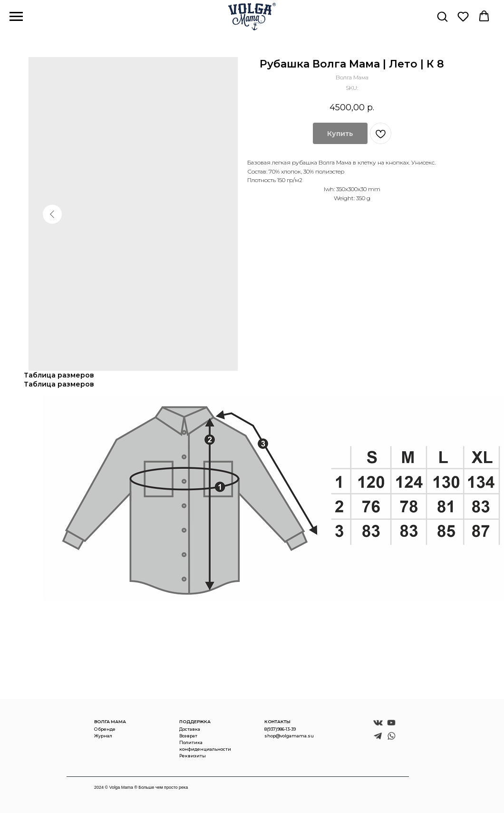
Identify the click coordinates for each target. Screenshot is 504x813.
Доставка (190, 729)
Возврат (188, 736)
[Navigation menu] (16, 17)
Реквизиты (193, 756)
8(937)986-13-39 (280, 729)
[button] (442, 16)
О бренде (105, 729)
